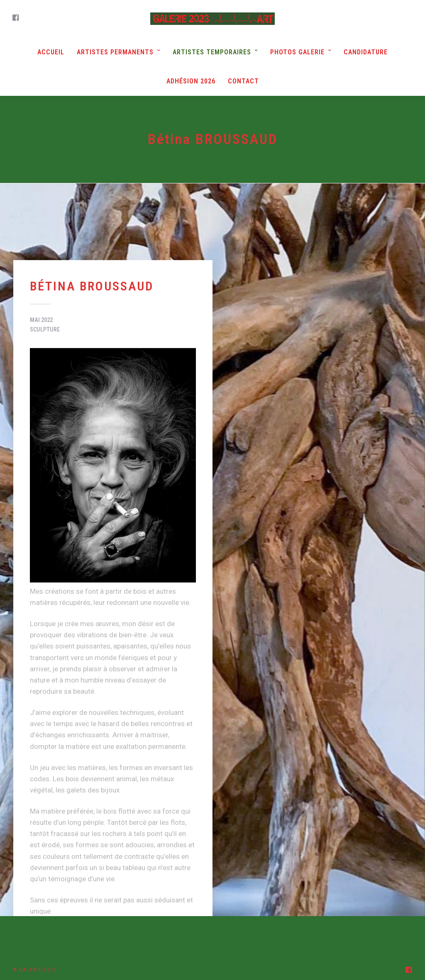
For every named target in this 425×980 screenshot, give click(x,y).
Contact (243, 81)
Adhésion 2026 (191, 81)
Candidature (366, 52)
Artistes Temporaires (212, 52)
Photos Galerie (297, 52)
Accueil (51, 52)
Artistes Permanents (115, 52)
